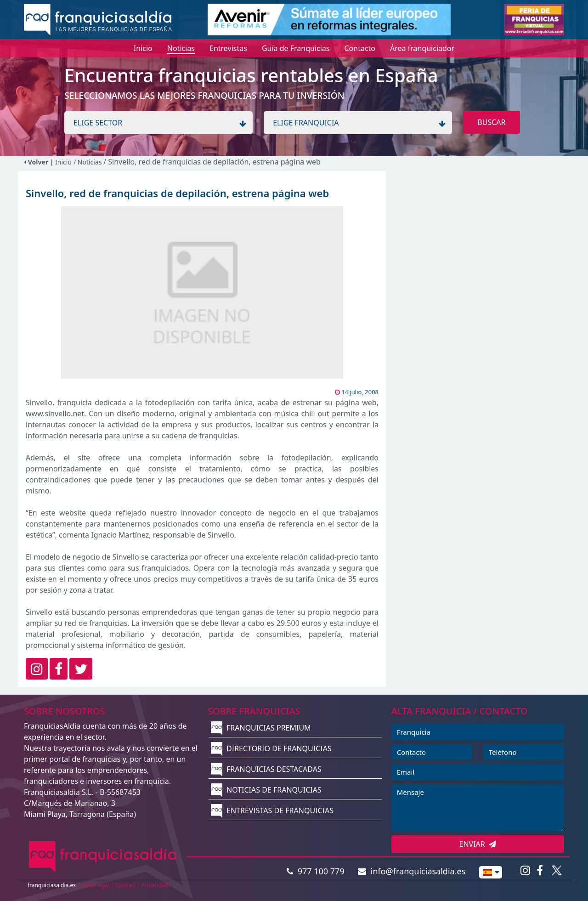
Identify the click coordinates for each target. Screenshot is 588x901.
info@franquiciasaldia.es (412, 871)
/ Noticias (88, 162)
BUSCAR (491, 122)
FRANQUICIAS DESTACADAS (266, 769)
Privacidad (155, 885)
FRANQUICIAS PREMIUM (261, 728)
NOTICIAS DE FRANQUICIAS (266, 790)
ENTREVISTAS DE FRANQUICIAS (272, 810)
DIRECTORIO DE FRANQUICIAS (271, 748)
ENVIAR (478, 844)
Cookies (125, 885)
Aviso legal (96, 885)
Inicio (63, 162)
